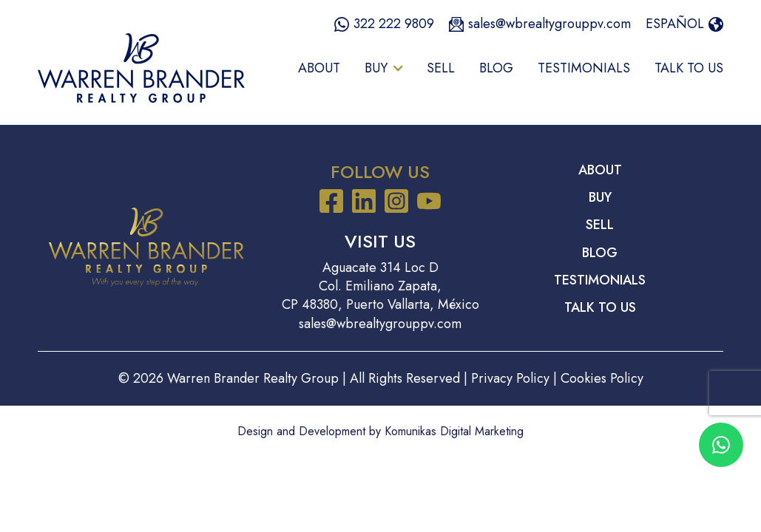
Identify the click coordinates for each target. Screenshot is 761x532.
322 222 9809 (394, 24)
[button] (383, 68)
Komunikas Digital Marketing (454, 431)
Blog (496, 68)
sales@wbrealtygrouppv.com (549, 24)
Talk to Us (689, 68)
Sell (441, 68)
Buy (600, 198)
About (319, 68)
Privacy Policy (510, 378)
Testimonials (584, 68)
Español (675, 24)
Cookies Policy (602, 378)
